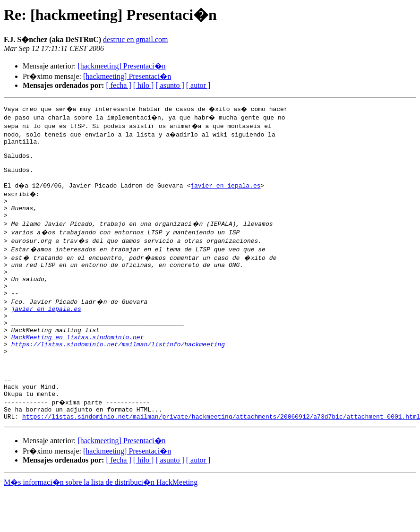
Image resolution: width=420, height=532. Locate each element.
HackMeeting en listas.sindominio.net (78, 364)
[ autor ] (198, 85)
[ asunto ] (170, 85)
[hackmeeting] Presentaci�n (121, 66)
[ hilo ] (144, 85)
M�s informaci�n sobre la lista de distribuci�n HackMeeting (101, 523)
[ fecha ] (118, 85)
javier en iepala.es (227, 194)
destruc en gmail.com (135, 39)
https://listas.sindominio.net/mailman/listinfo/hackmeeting (118, 372)
